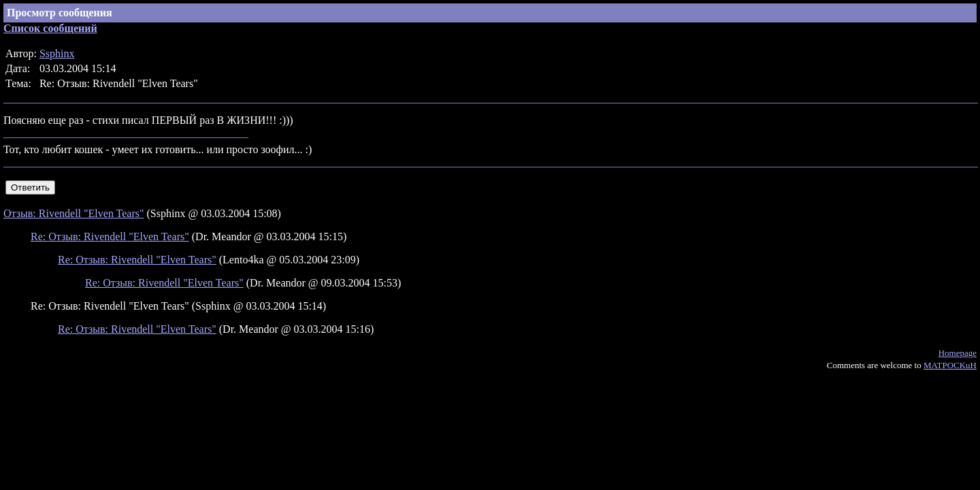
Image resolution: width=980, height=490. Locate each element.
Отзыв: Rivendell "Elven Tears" (74, 213)
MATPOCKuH (950, 365)
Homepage (958, 353)
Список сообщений (50, 28)
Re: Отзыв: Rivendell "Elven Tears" (110, 236)
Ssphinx (57, 53)
